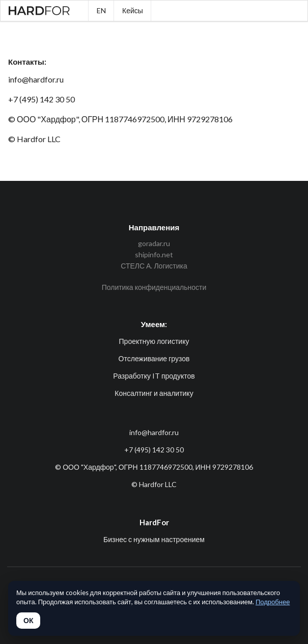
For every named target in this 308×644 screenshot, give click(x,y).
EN (101, 10)
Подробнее (273, 602)
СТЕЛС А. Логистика (154, 266)
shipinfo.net (154, 254)
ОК (28, 621)
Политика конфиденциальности (154, 287)
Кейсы (133, 10)
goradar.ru (154, 244)
